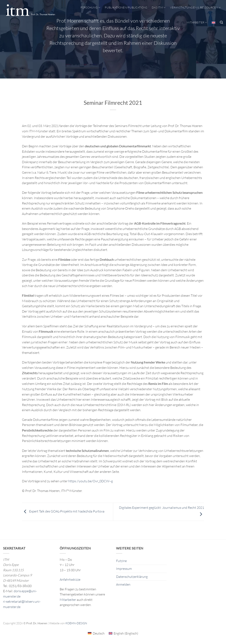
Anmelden (123, 584)
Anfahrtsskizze (70, 579)
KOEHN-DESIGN (76, 623)
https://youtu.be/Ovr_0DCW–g (91, 481)
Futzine (121, 561)
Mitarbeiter (197, 23)
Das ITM (159, 8)
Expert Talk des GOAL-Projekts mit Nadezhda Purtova (63, 511)
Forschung (91, 8)
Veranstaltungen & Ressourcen (195, 8)
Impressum (124, 569)
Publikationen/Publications (126, 7)
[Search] (221, 22)
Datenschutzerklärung (132, 577)
